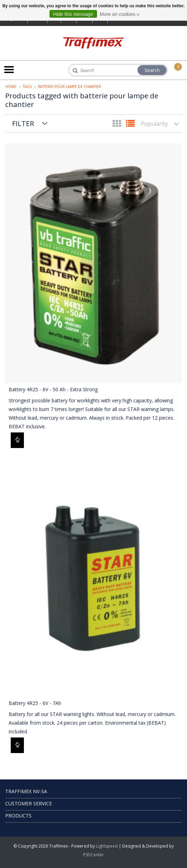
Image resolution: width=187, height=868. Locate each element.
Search (152, 70)
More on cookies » (119, 14)
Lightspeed (107, 846)
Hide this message (73, 14)
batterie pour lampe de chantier (70, 87)
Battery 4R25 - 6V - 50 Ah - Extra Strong (53, 389)
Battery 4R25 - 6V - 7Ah (35, 703)
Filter (23, 123)
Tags (27, 87)
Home (11, 87)
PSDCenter (93, 855)
